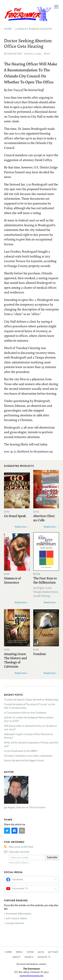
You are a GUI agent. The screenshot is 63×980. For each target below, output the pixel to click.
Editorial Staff (15, 53)
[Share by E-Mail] (22, 831)
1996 (39, 53)
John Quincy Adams (17, 918)
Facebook (18, 879)
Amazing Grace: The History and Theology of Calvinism (15, 660)
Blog (41, 952)
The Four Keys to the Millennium (45, 580)
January (29, 53)
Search (29, 957)
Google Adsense (15, 923)
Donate (43, 957)
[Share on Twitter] (7, 831)
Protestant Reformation (19, 914)
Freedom (40, 654)
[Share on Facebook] (14, 831)
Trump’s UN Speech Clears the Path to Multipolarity (31, 700)
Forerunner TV (20, 888)
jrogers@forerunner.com (32, 975)
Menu (19, 952)
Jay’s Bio (53, 952)
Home (8, 952)
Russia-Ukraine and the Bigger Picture (24, 760)
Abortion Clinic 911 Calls (44, 518)
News (47, 53)
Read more (21, 527)
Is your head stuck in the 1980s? (21, 751)
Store (30, 952)
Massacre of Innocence (12, 580)
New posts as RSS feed (21, 847)
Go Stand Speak (15, 516)
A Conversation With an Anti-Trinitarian (25, 713)
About (16, 957)
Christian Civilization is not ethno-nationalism (28, 756)
